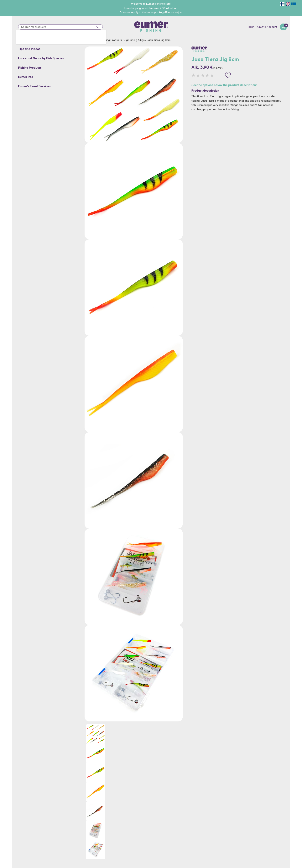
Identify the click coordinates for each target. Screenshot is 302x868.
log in (251, 27)
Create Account (267, 27)
